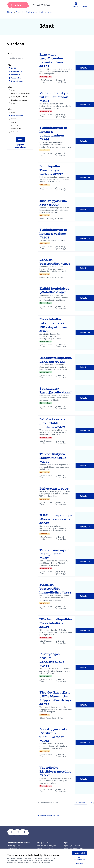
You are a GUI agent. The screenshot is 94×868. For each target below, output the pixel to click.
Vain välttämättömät (79, 858)
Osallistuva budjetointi (44, 848)
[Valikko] (84, 5)
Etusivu (10, 12)
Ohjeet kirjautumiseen (72, 846)
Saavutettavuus (14, 848)
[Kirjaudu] (76, 5)
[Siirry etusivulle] (30, 5)
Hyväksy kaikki (79, 853)
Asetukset (79, 864)
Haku (10, 54)
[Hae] (20, 58)
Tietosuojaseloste (14, 846)
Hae (20, 139)
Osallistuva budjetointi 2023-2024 (39, 12)
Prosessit (19, 12)
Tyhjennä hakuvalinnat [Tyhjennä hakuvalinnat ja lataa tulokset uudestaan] (20, 146)
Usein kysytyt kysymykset (46, 846)
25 (60, 803)
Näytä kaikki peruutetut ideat (48, 816)
